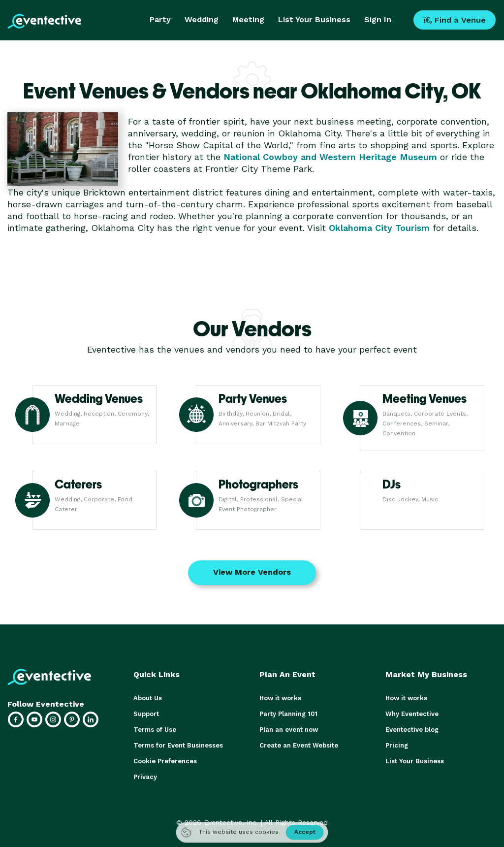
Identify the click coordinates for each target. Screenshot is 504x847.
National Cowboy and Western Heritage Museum (330, 157)
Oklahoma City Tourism (379, 228)
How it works (280, 698)
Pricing (397, 745)
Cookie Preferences (165, 761)
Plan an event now (289, 730)
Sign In (378, 19)
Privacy (145, 777)
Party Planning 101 (288, 714)
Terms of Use (155, 730)
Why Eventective (412, 714)
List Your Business (314, 19)
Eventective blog (412, 730)
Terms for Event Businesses (178, 745)
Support (146, 714)
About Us (148, 698)
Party (160, 19)
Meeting (248, 19)
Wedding (202, 19)
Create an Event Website (299, 745)
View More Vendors (252, 572)
